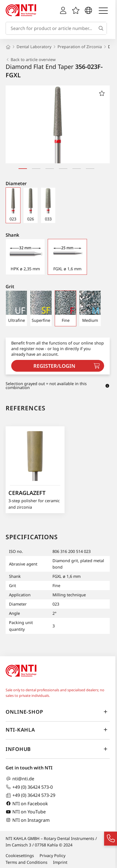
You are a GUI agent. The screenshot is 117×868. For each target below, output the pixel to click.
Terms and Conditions (27, 862)
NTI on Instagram (28, 820)
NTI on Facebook (27, 803)
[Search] (102, 28)
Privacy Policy (52, 856)
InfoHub (58, 749)
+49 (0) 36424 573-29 (30, 795)
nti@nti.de (20, 779)
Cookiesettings (20, 856)
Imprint (60, 862)
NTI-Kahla (58, 730)
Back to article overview (31, 60)
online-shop (58, 712)
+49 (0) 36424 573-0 (29, 787)
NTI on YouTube (26, 812)
